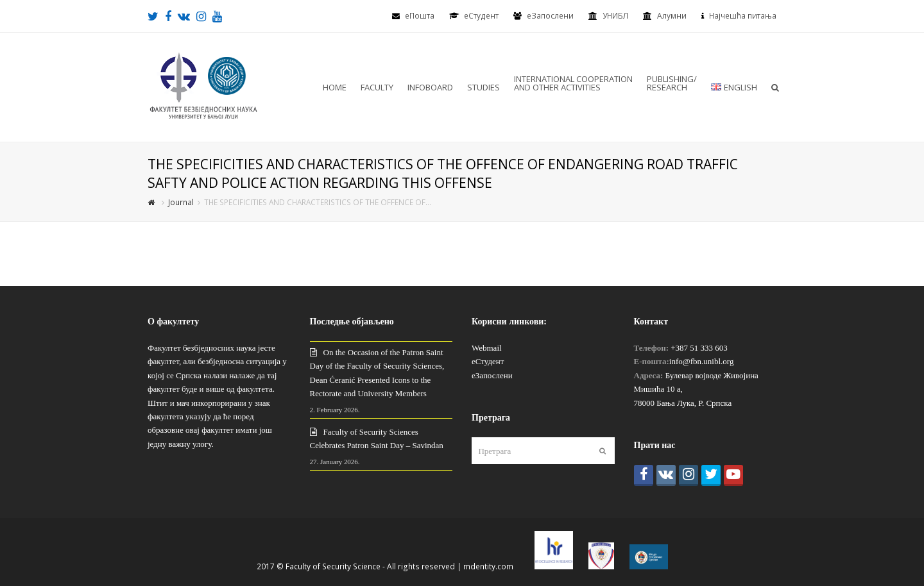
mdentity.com (488, 566)
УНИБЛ (615, 16)
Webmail (487, 348)
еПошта (420, 16)
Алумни (672, 16)
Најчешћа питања (743, 16)
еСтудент (488, 361)
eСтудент (481, 16)
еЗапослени (550, 16)
